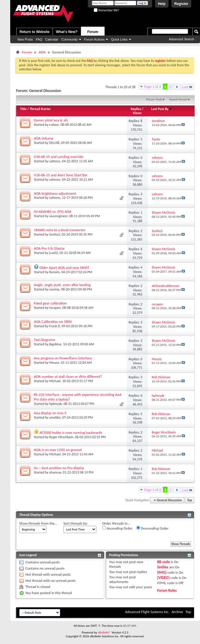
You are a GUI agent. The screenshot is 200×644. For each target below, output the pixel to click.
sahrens (55, 161)
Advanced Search (181, 39)
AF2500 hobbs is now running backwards (71, 432)
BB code (163, 562)
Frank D (55, 326)
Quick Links (119, 39)
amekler (55, 417)
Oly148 (54, 143)
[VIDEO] (163, 578)
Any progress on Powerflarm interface (63, 358)
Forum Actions (94, 39)
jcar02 (54, 253)
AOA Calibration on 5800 (53, 322)
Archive (177, 612)
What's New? (67, 32)
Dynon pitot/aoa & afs (51, 120)
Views (137, 113)
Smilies (163, 567)
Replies (136, 109)
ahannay (55, 472)
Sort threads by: (76, 523)
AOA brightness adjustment (55, 193)
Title (23, 109)
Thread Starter (40, 109)
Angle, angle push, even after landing (62, 285)
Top (189, 500)
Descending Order (153, 528)
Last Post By (162, 109)
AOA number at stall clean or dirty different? (68, 376)
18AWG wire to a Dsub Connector (60, 230)
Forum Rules (167, 590)
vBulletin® (104, 632)
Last (187, 87)
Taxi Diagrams (44, 340)
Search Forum (178, 99)
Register (181, 4)
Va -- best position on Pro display (59, 468)
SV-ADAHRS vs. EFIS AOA (53, 212)
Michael (55, 381)
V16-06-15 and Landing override (59, 157)
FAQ (39, 39)
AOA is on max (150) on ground (58, 450)
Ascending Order (117, 528)
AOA (42, 52)
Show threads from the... (38, 523)
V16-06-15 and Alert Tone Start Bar (61, 175)
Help (162, 4)
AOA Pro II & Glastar (49, 248)
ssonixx (54, 289)
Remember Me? (106, 10)
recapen (55, 308)
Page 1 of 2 (153, 87)
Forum (93, 32)
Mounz (54, 363)
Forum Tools (154, 99)
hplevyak (56, 404)
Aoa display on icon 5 (50, 413)
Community (69, 39)
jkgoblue (55, 344)
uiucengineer (59, 216)
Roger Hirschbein (61, 437)
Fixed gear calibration (50, 303)
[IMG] (162, 572)
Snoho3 (55, 234)
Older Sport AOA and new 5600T (64, 268)
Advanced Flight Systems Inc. (147, 612)
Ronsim (55, 272)
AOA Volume (44, 138)
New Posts (25, 39)
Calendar (52, 39)
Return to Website (34, 32)
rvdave (54, 125)
